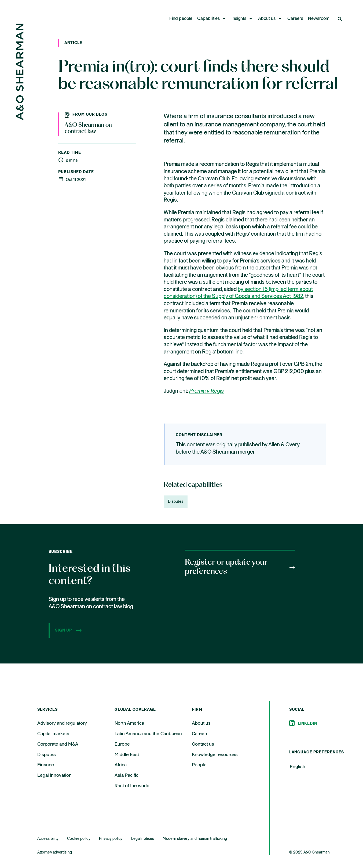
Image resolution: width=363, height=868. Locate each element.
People (199, 765)
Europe (122, 744)
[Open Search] (340, 19)
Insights (239, 19)
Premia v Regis (206, 391)
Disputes (176, 502)
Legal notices (143, 839)
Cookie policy (79, 839)
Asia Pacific (127, 775)
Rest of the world (132, 786)
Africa (121, 765)
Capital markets (53, 734)
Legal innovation (54, 775)
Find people (181, 19)
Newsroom (319, 19)
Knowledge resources (215, 755)
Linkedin (308, 724)
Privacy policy (111, 839)
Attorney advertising (55, 852)
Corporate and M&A (58, 744)
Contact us (203, 744)
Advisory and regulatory (62, 723)
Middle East (127, 755)
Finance (46, 765)
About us (267, 19)
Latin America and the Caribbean (148, 734)
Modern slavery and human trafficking (195, 839)
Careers (295, 19)
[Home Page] (20, 119)
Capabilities (208, 19)
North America (129, 723)
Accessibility (48, 839)
